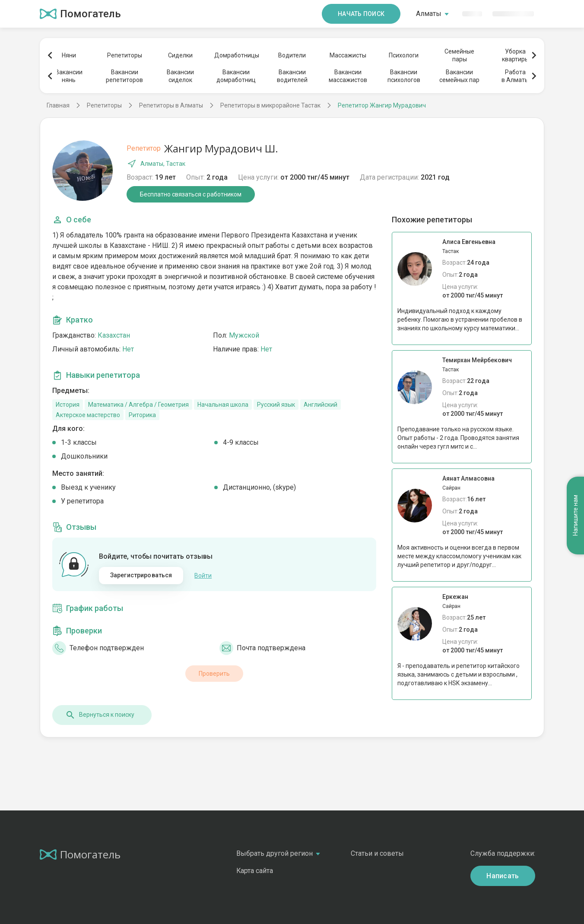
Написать (503, 876)
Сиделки (180, 55)
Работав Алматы (515, 76)
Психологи (404, 55)
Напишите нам (575, 516)
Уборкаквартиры (516, 55)
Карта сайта (255, 871)
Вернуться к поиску (100, 715)
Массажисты (348, 55)
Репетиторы (125, 55)
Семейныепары (459, 55)
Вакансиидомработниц (236, 76)
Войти (203, 576)
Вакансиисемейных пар (459, 76)
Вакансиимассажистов (348, 76)
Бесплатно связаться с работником (191, 194)
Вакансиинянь (69, 76)
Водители (292, 55)
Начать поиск (361, 14)
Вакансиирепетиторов (124, 76)
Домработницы (236, 55)
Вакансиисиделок (180, 76)
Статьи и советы (377, 853)
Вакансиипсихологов (404, 76)
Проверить (214, 674)
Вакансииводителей (292, 76)
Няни (69, 55)
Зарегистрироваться (141, 575)
